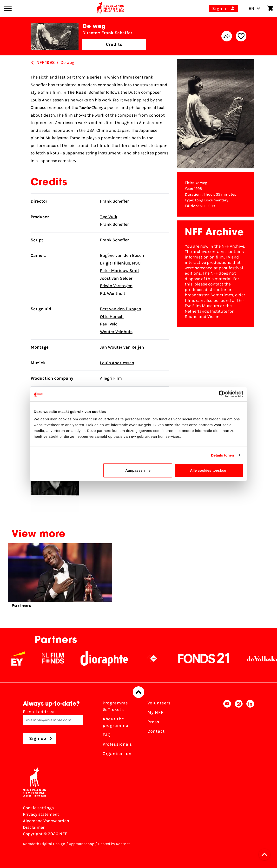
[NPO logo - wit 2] (158, 658)
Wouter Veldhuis (116, 332)
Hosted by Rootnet (114, 844)
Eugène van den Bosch (122, 255)
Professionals (117, 744)
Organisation (117, 754)
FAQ (107, 735)
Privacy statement (41, 814)
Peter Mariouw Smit (120, 271)
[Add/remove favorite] (241, 36)
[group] (60, 578)
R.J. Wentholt (113, 293)
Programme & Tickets (115, 706)
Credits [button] (114, 44)
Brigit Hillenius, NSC (120, 263)
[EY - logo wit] (24, 658)
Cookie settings (38, 808)
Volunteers (159, 703)
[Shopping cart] (270, 8)
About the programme (115, 722)
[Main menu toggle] (8, 9)
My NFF (155, 712)
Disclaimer (34, 827)
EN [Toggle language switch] (254, 8)
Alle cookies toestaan (209, 470)
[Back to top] (138, 692)
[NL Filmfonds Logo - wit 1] (59, 658)
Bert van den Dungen (121, 309)
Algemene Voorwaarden (46, 821)
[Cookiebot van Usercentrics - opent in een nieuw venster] (222, 394)
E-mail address (53, 717)
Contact (156, 731)
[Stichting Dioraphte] (110, 658)
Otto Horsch (112, 317)
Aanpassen (138, 470)
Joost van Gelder (116, 278)
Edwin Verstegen (116, 286)
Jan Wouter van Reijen (122, 347)
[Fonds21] (210, 658)
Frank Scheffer (114, 201)
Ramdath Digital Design (44, 844)
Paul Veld (109, 324)
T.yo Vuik (109, 217)
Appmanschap (82, 844)
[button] (266, 855)
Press (153, 722)
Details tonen (222, 455)
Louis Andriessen (117, 363)
